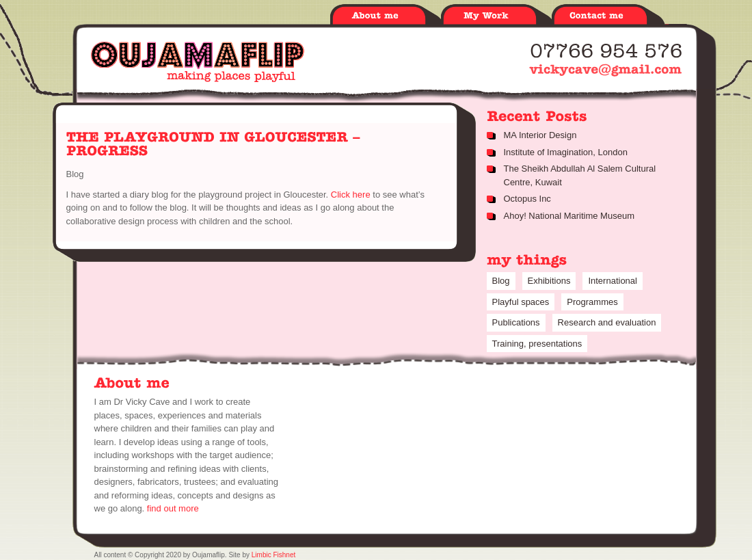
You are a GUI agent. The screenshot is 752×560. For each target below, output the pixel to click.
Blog (75, 174)
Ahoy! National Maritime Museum (569, 216)
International (613, 281)
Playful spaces (521, 302)
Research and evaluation (607, 322)
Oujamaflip (198, 62)
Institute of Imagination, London (566, 152)
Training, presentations (537, 344)
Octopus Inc (527, 199)
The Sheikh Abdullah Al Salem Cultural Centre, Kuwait (580, 175)
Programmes (592, 302)
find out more (173, 508)
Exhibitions (549, 281)
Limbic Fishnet (273, 555)
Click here (352, 195)
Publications (516, 322)
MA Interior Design (540, 135)
